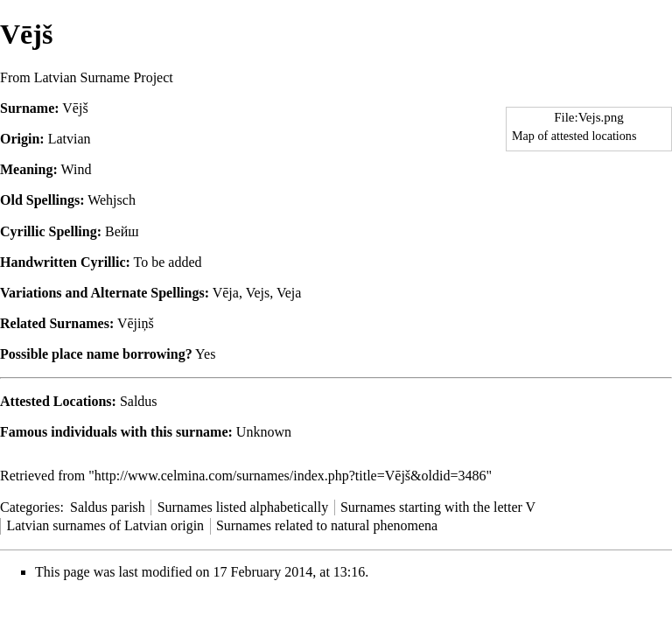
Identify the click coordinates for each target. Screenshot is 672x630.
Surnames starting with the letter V (438, 507)
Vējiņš (136, 323)
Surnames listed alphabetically (243, 507)
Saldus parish (108, 507)
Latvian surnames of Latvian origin (105, 525)
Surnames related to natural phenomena (327, 525)
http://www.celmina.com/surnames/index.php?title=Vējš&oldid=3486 (290, 476)
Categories (30, 507)
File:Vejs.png (589, 117)
